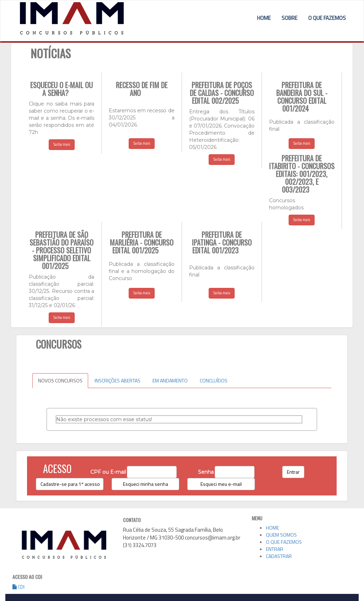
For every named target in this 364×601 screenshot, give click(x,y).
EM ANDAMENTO (170, 380)
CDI (18, 587)
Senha (206, 472)
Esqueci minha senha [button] (146, 484)
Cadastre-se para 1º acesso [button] (70, 484)
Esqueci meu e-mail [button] (221, 484)
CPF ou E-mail (108, 472)
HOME (264, 18)
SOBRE (290, 18)
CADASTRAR (279, 556)
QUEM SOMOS (281, 535)
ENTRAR (275, 549)
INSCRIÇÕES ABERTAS (117, 380)
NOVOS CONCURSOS (60, 380)
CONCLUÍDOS (214, 380)
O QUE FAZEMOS (327, 18)
